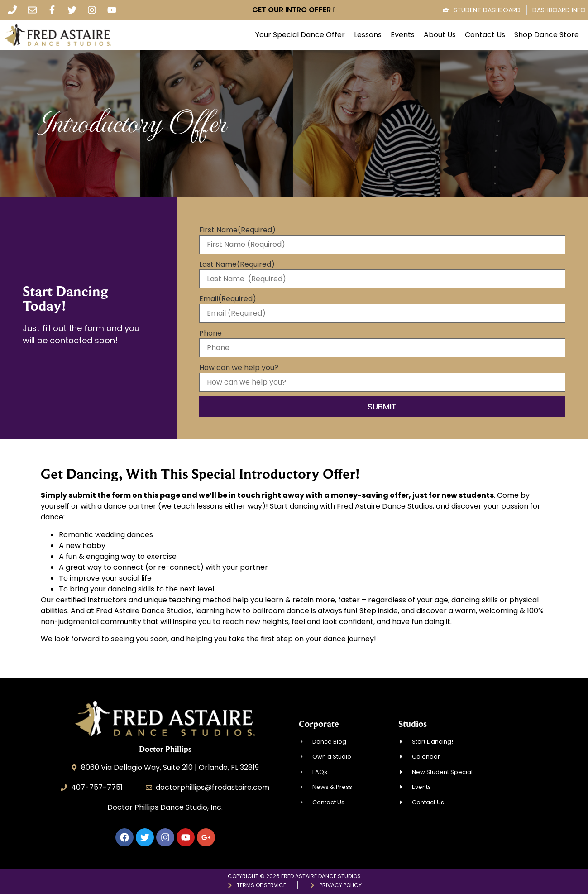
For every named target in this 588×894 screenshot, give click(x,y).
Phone (210, 333)
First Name (237, 230)
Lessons (368, 35)
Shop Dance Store (547, 35)
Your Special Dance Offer (300, 35)
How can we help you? (239, 368)
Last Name (237, 264)
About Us (440, 35)
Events (403, 35)
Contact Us (485, 35)
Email (228, 299)
